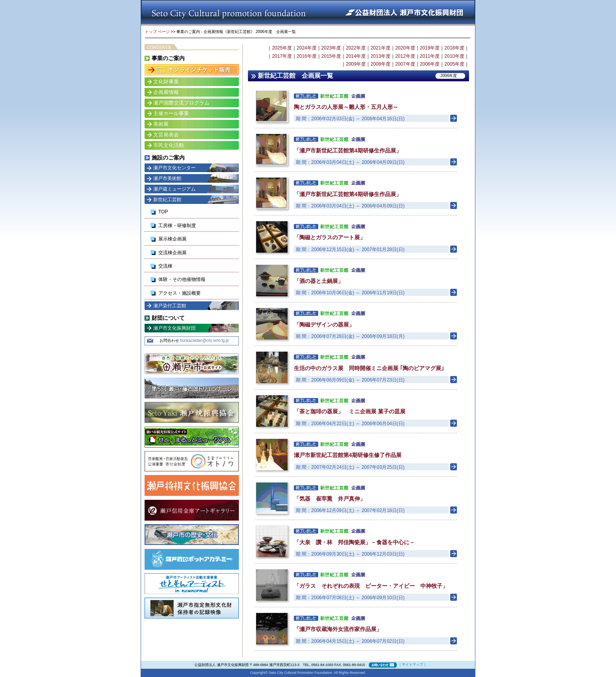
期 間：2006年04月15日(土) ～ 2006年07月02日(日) (350, 641)
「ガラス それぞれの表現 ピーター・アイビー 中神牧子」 (371, 586)
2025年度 (282, 48)
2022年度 (356, 48)
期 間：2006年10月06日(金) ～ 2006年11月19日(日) (350, 293)
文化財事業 (166, 82)
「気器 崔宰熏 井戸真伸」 (330, 499)
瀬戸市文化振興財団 (174, 328)
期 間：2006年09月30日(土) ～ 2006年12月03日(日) (350, 554)
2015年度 (331, 56)
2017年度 (282, 56)
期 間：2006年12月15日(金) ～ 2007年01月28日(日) (350, 250)
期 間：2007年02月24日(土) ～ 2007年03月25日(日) (350, 467)
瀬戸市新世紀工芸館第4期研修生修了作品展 (348, 455)
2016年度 (307, 56)
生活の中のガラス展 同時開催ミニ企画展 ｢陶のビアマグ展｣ (369, 368)
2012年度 (405, 56)
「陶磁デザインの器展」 (324, 325)
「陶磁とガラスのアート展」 (330, 237)
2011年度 (430, 56)
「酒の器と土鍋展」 (319, 281)
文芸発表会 (166, 135)
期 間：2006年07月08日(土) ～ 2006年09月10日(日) (350, 598)
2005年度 (454, 64)
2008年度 (380, 64)
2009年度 (356, 64)
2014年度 (356, 56)
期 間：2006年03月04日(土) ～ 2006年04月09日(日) (350, 162)
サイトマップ (412, 664)
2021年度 (380, 48)
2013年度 (380, 56)
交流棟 (165, 266)
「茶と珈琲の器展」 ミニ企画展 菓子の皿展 (350, 411)
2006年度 (430, 64)
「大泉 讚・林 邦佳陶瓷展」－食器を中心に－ (354, 542)
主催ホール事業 (171, 113)
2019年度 (430, 48)
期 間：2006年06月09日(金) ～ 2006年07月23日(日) (350, 380)
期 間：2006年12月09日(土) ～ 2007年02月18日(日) (350, 510)
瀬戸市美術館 (167, 178)
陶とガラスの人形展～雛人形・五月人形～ (346, 107)
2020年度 (405, 48)
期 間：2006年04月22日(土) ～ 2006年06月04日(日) (350, 424)
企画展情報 (166, 92)
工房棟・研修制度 (177, 226)
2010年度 (454, 56)
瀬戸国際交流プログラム (181, 103)
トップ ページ (157, 32)
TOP (163, 212)
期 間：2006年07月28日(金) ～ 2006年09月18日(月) (350, 336)
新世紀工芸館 (167, 200)
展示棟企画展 (172, 239)
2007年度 (405, 64)
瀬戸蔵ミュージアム (174, 189)
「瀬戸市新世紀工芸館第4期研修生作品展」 (348, 150)
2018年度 (454, 48)
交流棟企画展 (172, 253)
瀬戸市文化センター (174, 168)
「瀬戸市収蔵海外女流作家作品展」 (338, 629)
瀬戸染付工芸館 (170, 306)
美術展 (161, 124)
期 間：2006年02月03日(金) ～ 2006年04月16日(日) (350, 119)
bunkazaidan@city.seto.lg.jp (204, 340)
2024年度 (307, 48)
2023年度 (331, 48)
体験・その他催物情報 (182, 279)
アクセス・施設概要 (180, 293)
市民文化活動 (169, 145)
